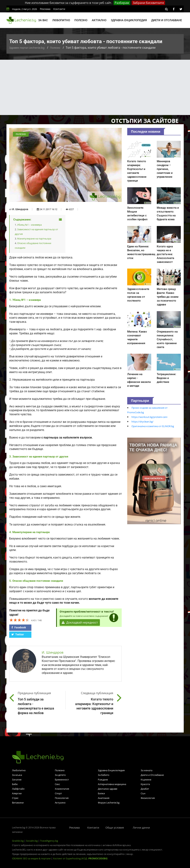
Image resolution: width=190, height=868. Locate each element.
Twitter (18, 634)
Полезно (81, 20)
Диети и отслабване (167, 20)
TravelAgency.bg (49, 841)
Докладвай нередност (80, 622)
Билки (101, 793)
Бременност (62, 780)
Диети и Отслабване (152, 775)
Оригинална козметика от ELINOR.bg (153, 426)
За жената (147, 770)
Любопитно (61, 20)
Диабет (145, 789)
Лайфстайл (18, 789)
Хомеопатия (62, 789)
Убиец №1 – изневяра (29, 225)
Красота (145, 784)
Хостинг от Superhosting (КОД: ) (80, 858)
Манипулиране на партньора (34, 239)
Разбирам (122, 3)
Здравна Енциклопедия (111, 770)
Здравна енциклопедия (129, 20)
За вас (43, 20)
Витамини (18, 803)
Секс (57, 784)
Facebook (19, 627)
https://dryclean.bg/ (142, 422)
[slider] (19, 620)
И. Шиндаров (20, 209)
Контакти (59, 9)
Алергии (17, 793)
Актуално (99, 20)
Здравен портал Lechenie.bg (27, 48)
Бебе (15, 784)
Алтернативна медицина (112, 784)
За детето (60, 775)
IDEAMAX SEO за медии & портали (32, 858)
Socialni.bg (32, 841)
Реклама (45, 9)
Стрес (15, 798)
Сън (143, 793)
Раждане (103, 780)
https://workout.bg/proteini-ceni (149, 417)
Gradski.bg (18, 841)
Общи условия (115, 828)
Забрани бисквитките (148, 3)
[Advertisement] (95, 87)
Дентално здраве (108, 789)
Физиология (148, 798)
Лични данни (141, 828)
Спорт (58, 793)
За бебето (104, 775)
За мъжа (17, 775)
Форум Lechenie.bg (109, 803)
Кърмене (146, 780)
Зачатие (17, 780)
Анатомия (104, 798)
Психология (62, 798)
